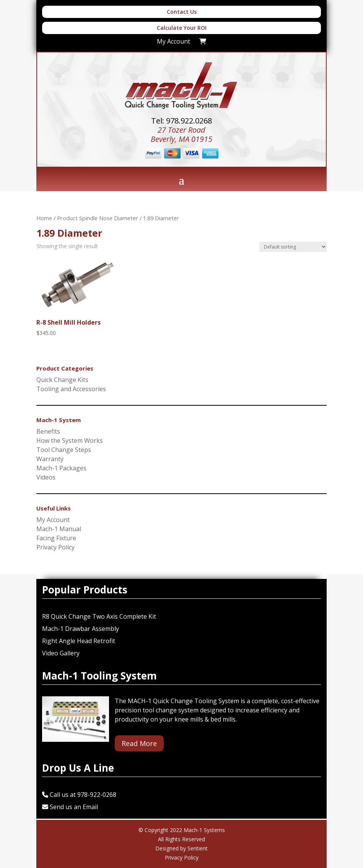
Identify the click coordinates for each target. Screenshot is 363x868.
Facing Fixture (56, 538)
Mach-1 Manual (59, 529)
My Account (53, 520)
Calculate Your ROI (182, 28)
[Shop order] (293, 247)
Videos (46, 477)
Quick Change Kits (62, 380)
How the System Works (70, 441)
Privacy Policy (55, 547)
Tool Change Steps (64, 450)
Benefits (48, 431)
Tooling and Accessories (71, 389)
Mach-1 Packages (61, 468)
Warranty (50, 459)
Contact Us (182, 12)
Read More (139, 743)
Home (44, 218)
